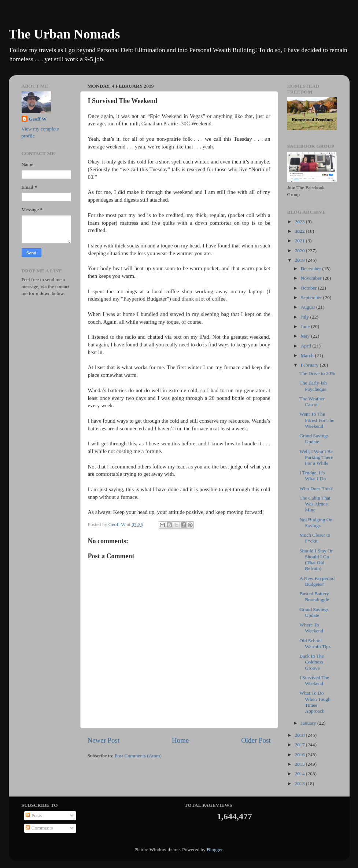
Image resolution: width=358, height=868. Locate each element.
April (307, 346)
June (306, 326)
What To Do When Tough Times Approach (315, 702)
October (309, 288)
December (312, 269)
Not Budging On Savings (316, 523)
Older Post (256, 740)
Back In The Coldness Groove (311, 662)
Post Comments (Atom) (138, 756)
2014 (300, 774)
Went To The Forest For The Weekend (317, 420)
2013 (300, 784)
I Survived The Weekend (314, 681)
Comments (39, 828)
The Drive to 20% (317, 373)
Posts (34, 815)
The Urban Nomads (64, 34)
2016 (300, 755)
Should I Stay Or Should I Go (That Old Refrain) (316, 560)
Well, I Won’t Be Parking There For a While (316, 457)
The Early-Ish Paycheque (313, 386)
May (306, 336)
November (312, 278)
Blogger (215, 849)
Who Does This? (316, 488)
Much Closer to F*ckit (315, 538)
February (310, 365)
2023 (300, 222)
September (312, 297)
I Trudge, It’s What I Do (313, 476)
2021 (300, 241)
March (308, 355)
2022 (300, 231)
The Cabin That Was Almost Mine (315, 504)
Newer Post (104, 740)
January (309, 723)
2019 (300, 260)
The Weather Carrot (312, 402)
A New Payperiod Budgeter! (317, 581)
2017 (300, 745)
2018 (300, 735)
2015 (300, 764)
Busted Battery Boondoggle (314, 597)
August (309, 307)
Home (180, 740)
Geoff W (38, 119)
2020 (300, 251)
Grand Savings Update (314, 439)
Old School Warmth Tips (315, 643)
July (306, 317)
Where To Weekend (311, 628)
